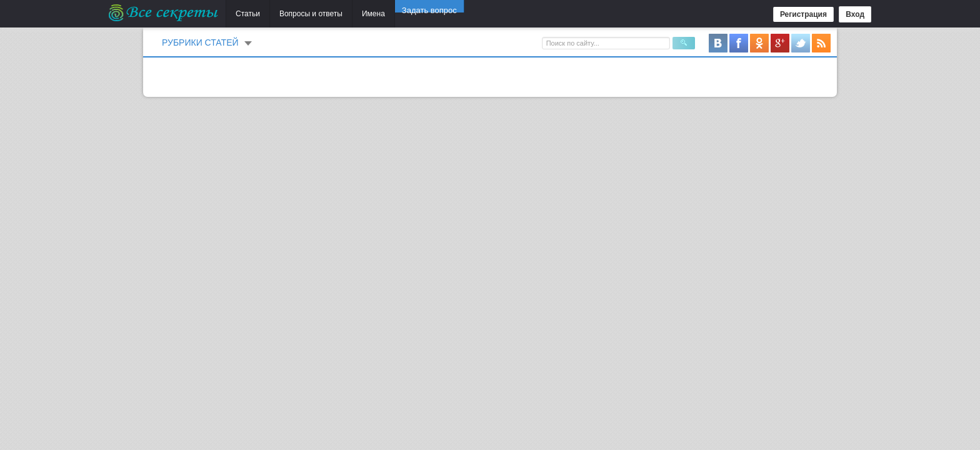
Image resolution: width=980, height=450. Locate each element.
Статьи (248, 14)
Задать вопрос (429, 13)
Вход (855, 14)
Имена (373, 14)
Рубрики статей (200, 42)
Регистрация (803, 14)
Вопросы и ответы (311, 14)
